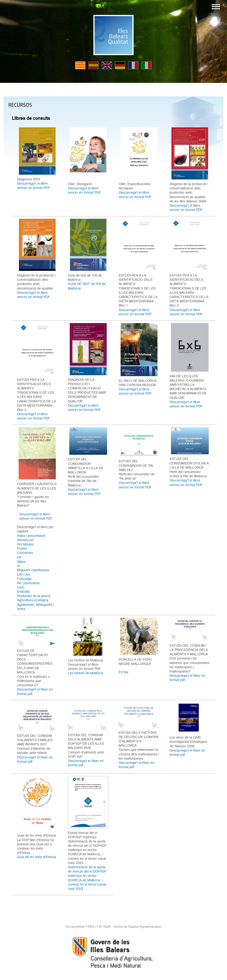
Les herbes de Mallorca (85, 673)
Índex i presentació (31, 536)
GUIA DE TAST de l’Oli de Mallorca (87, 286)
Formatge (24, 579)
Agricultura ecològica (33, 600)
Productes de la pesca (34, 596)
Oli (19, 557)
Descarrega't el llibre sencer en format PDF (34, 186)
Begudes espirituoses (33, 570)
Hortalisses (25, 544)
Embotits (24, 592)
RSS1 (92, 927)
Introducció (25, 540)
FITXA (123, 672)
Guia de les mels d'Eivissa (37, 857)
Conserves (25, 553)
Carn (21, 587)
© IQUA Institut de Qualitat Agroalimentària (130, 927)
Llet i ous (24, 574)
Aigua (21, 561)
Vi (18, 566)
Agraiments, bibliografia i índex (35, 607)
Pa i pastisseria (28, 583)
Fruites (22, 548)
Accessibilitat (75, 927)
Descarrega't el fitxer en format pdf (35, 691)
